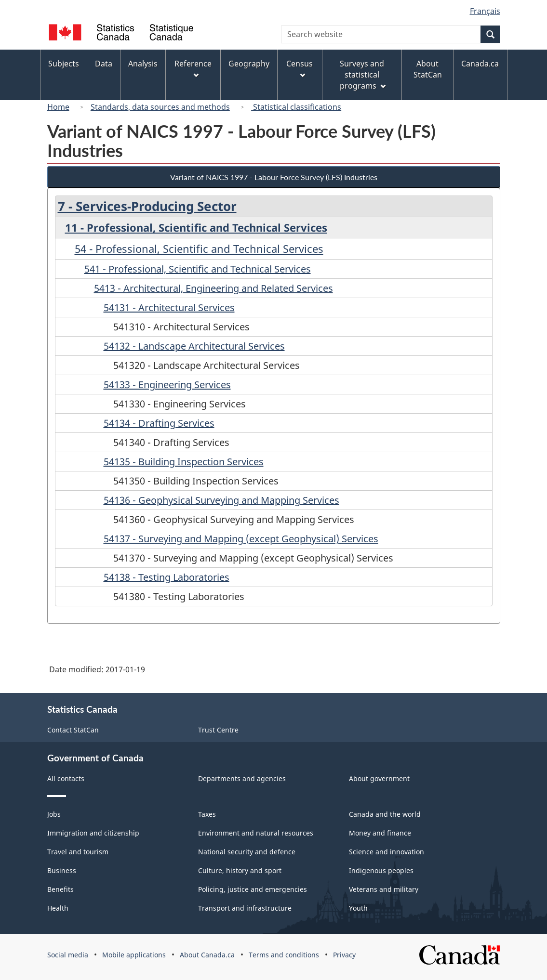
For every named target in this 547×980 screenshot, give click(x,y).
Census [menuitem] (300, 68)
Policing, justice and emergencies (253, 889)
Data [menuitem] (104, 64)
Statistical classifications (296, 107)
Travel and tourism (78, 852)
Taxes (207, 814)
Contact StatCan (73, 730)
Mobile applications (134, 955)
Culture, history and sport (240, 870)
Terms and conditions (284, 955)
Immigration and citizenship (93, 833)
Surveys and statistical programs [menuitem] (363, 75)
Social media (68, 955)
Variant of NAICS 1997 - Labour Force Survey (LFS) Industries (274, 177)
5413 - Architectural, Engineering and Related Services (213, 288)
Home (58, 107)
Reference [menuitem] (193, 68)
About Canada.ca (207, 955)
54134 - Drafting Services (159, 423)
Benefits (60, 889)
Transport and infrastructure (245, 908)
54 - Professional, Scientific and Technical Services (199, 248)
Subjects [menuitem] (64, 64)
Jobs (54, 814)
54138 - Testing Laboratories (167, 577)
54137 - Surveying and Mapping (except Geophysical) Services (241, 539)
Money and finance (380, 833)
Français (485, 11)
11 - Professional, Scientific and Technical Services (196, 227)
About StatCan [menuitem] (428, 69)
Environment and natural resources (256, 833)
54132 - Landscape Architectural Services (194, 346)
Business (62, 870)
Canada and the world (385, 814)
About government (379, 778)
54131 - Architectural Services (169, 307)
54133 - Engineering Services (167, 385)
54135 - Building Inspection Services (184, 462)
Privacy (344, 955)
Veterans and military (384, 889)
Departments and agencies (242, 778)
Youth (358, 908)
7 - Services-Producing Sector (147, 206)
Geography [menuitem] (249, 64)
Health (58, 908)
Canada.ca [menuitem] (480, 64)
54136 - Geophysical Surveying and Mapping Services (221, 500)
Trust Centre (218, 730)
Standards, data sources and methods (160, 107)
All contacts (66, 778)
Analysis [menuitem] (143, 64)
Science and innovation (387, 852)
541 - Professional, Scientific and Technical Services (198, 269)
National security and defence (247, 852)
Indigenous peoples (381, 870)
